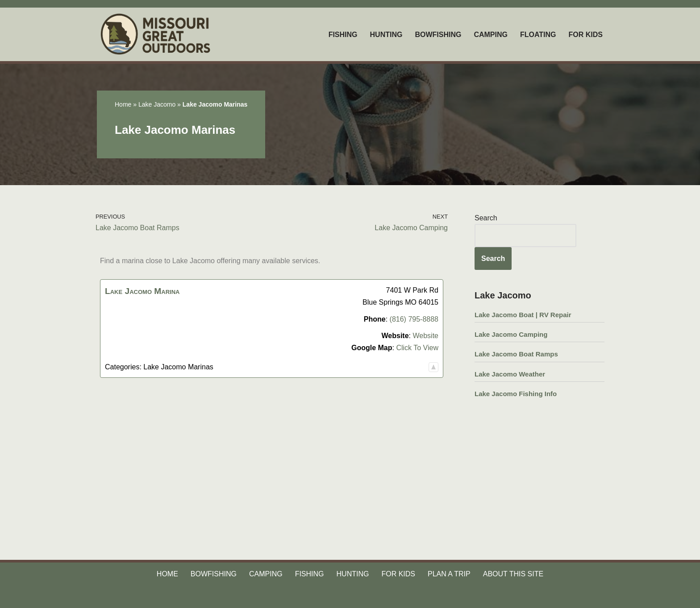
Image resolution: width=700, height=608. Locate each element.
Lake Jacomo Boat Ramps (516, 354)
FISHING (343, 35)
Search (486, 218)
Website (425, 336)
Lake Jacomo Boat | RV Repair (523, 315)
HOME (167, 574)
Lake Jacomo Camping (511, 334)
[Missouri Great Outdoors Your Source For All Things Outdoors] (157, 34)
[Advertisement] (272, 453)
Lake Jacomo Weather (510, 374)
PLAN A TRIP (449, 574)
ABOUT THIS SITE (513, 574)
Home (123, 104)
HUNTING (386, 35)
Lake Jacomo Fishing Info (516, 394)
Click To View (417, 348)
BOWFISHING (438, 35)
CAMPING (491, 35)
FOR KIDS (586, 35)
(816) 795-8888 (414, 319)
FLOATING (538, 35)
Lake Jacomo (157, 104)
